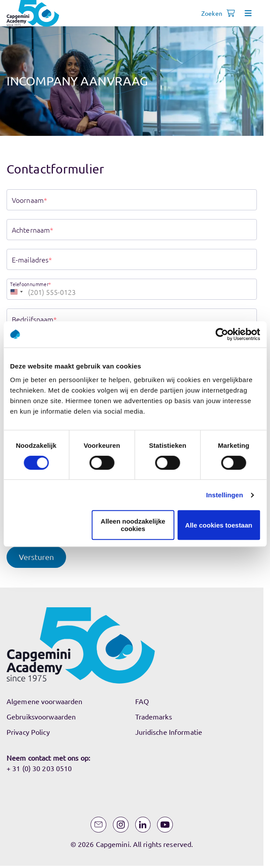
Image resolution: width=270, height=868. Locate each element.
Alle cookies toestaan (219, 525)
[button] (36, 557)
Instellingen (225, 495)
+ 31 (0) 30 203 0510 (39, 768)
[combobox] (16, 289)
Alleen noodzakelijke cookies (133, 525)
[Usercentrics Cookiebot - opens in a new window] (222, 334)
